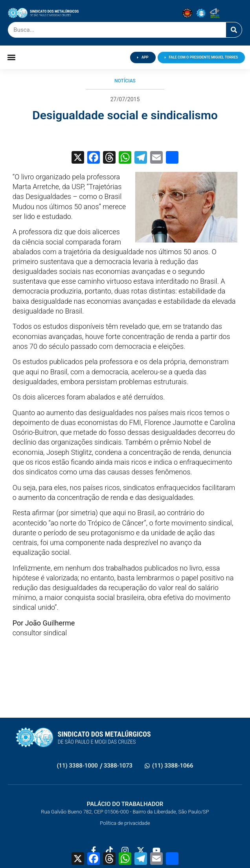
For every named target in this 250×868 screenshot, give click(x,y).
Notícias (125, 81)
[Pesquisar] (234, 30)
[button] (12, 57)
